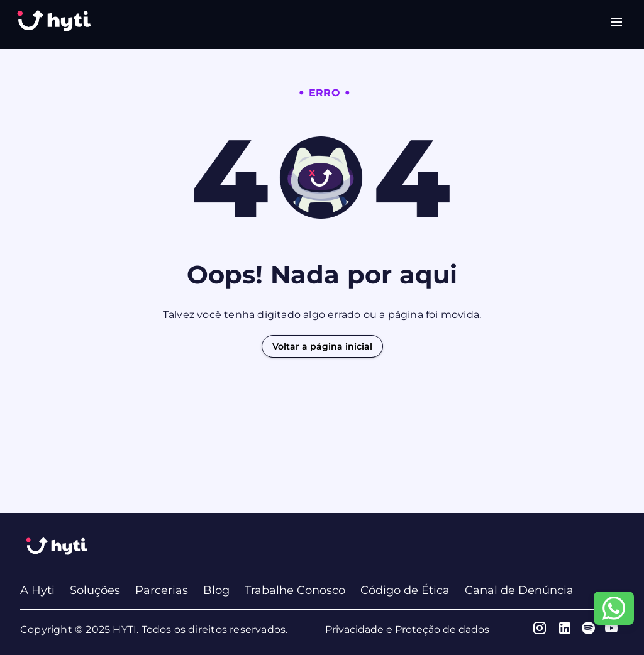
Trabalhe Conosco (295, 590)
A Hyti (37, 590)
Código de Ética (405, 590)
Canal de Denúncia (519, 590)
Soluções (95, 590)
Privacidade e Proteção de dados (407, 630)
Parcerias (162, 590)
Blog (216, 590)
